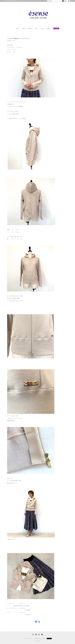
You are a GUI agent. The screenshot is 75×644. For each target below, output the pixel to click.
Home (18, 28)
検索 (63, 1)
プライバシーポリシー (28, 639)
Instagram (56, 28)
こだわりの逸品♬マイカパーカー (19, 38)
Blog (42, 28)
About (24, 28)
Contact (48, 28)
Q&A (36, 28)
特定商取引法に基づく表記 (39, 639)
